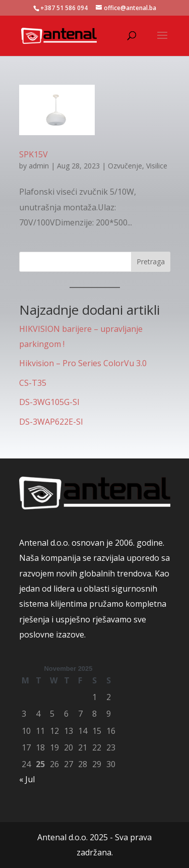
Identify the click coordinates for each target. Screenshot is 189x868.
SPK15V (34, 154)
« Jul (27, 779)
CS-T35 (33, 383)
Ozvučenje (125, 166)
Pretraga (151, 262)
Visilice (157, 166)
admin (39, 166)
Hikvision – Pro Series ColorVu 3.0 (83, 363)
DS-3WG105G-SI (49, 402)
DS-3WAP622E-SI (51, 422)
